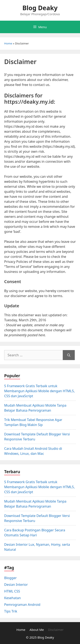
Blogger (10, 578)
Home (8, 43)
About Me (37, 630)
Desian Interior (16, 585)
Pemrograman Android (22, 605)
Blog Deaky (40, 8)
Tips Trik (11, 611)
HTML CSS (12, 591)
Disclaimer (56, 630)
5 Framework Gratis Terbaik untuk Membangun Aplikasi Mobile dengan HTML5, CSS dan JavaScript (39, 391)
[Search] (69, 355)
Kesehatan (12, 598)
